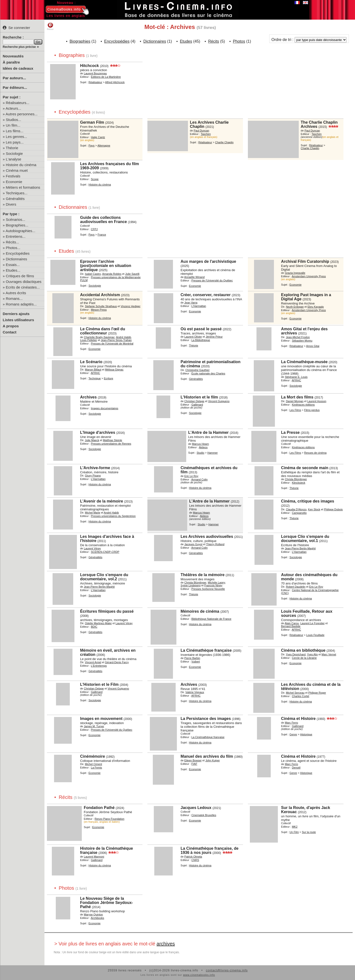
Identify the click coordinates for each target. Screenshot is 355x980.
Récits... (13, 242)
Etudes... (13, 270)
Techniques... (16, 193)
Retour (50, 26)
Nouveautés (13, 56)
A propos (11, 326)
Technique (95, 378)
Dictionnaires (17, 259)
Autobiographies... (21, 231)
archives (166, 944)
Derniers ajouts (16, 314)
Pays (91, 146)
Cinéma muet (17, 170)
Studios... (14, 120)
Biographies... (17, 225)
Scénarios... (16, 219)
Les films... (15, 131)
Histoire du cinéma (21, 165)
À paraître (11, 62)
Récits (213, 41)
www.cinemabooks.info (199, 975)
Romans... (14, 298)
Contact (10, 332)
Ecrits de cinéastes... (23, 287)
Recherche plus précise (19, 47)
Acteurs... (13, 108)
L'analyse (14, 159)
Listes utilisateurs (18, 320)
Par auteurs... (14, 78)
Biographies (80, 41)
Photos (239, 41)
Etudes (186, 41)
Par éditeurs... (15, 87)
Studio (200, 453)
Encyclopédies (18, 253)
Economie (14, 182)
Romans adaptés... (21, 304)
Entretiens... (16, 236)
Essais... (13, 265)
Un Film (294, 832)
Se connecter (16, 28)
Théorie (12, 148)
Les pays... (15, 142)
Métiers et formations (23, 187)
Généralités (15, 199)
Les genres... (17, 137)
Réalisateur (95, 82)
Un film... (13, 125)
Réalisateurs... (18, 103)
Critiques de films (20, 276)
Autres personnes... (22, 114)
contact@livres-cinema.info (227, 970)
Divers (11, 204)
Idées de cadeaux (18, 68)
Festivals (13, 176)
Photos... (13, 248)
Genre (293, 734)
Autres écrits (16, 293)
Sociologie (14, 153)
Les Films (295, 410)
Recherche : (13, 37)
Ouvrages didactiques (24, 282)
